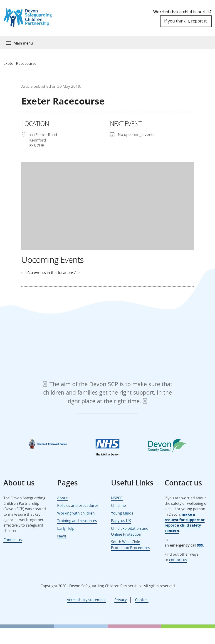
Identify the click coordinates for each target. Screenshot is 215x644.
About (62, 498)
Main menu (23, 43)
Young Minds (122, 513)
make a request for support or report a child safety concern (185, 522)
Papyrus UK (121, 521)
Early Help (66, 528)
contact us (178, 560)
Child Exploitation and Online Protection (130, 531)
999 (200, 545)
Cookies (142, 600)
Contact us (13, 540)
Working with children (76, 513)
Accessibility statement (86, 600)
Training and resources (77, 521)
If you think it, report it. (186, 21)
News (62, 536)
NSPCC (117, 498)
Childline (118, 505)
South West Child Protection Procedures (131, 545)
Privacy (121, 600)
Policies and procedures (78, 505)
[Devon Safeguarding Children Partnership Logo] (30, 25)
